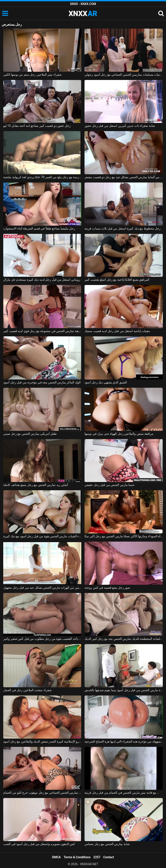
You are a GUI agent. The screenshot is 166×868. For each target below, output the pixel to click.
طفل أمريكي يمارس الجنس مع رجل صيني (30, 434)
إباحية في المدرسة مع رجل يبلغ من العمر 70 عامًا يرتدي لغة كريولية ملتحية (42, 177)
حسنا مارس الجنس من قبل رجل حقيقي (110, 485)
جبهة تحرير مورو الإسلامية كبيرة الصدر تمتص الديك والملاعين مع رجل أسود (42, 741)
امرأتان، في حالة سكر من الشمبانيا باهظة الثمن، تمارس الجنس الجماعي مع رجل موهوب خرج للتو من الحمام (42, 793)
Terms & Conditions (77, 857)
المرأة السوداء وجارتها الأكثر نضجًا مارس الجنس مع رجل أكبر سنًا (124, 536)
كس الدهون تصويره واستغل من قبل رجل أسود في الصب (39, 844)
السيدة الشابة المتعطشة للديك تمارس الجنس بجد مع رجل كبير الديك (124, 639)
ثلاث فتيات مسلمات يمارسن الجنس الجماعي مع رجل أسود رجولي (124, 75)
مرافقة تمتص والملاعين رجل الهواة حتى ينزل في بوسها (119, 434)
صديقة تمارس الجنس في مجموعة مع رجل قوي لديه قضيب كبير (42, 331)
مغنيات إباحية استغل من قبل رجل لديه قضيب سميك (117, 331)
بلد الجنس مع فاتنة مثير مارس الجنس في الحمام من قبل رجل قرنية (124, 793)
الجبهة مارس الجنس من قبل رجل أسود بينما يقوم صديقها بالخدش (124, 690)
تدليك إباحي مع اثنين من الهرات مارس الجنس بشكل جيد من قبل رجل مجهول (42, 588)
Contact (109, 857)
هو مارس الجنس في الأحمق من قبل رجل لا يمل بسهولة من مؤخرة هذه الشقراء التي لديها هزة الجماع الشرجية (124, 741)
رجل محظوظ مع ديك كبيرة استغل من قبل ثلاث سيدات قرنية (123, 228)
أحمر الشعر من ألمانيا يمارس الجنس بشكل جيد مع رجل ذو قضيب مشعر (124, 177)
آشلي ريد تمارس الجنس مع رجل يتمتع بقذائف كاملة (36, 485)
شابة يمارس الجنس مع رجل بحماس (107, 844)
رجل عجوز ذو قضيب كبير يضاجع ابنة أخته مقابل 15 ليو (37, 126)
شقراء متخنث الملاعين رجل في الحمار (27, 690)
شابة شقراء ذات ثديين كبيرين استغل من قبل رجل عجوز (120, 126)
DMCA (56, 857)
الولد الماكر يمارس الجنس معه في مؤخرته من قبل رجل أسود (42, 382)
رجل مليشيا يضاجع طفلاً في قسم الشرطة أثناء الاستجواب (39, 228)
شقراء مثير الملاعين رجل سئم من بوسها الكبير (32, 75)
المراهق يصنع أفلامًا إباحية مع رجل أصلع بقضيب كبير (117, 280)
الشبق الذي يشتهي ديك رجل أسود (106, 382)
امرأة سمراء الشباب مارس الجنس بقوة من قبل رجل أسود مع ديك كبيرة (42, 536)
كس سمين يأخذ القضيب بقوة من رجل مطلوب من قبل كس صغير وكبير (42, 639)
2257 (97, 857)
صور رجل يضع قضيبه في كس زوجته (107, 588)
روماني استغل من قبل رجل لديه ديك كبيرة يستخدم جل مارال (42, 280)
